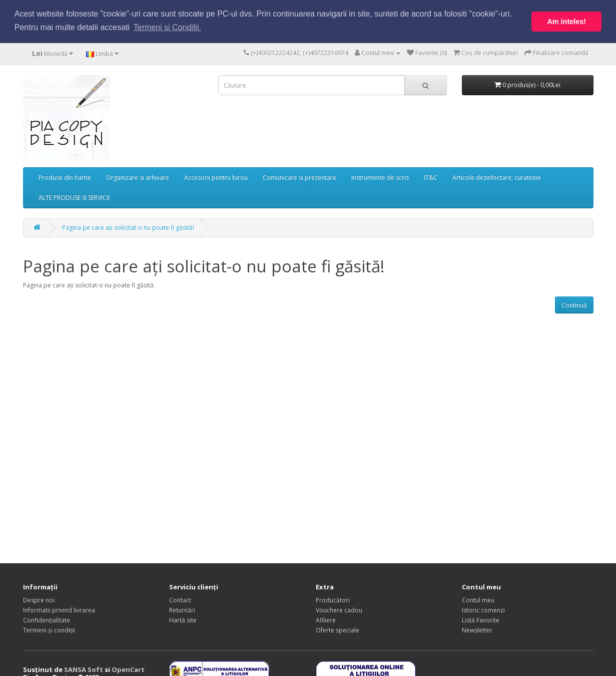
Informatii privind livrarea (59, 610)
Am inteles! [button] (566, 22)
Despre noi (39, 600)
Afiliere (326, 620)
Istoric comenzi (483, 610)
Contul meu (478, 600)
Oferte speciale (338, 630)
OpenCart (128, 669)
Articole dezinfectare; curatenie (497, 177)
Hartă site (183, 620)
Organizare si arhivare (138, 177)
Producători (333, 600)
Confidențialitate (47, 620)
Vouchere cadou (339, 610)
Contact (180, 600)
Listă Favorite (481, 620)
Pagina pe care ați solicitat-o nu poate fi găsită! (128, 227)
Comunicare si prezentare (299, 177)
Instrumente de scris (380, 177)
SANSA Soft (84, 669)
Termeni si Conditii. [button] (167, 27)
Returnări (182, 610)
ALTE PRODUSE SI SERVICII (74, 197)
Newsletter (477, 630)
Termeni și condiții (49, 630)
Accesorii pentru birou (216, 177)
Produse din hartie (65, 177)
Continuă (574, 304)
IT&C (431, 177)
